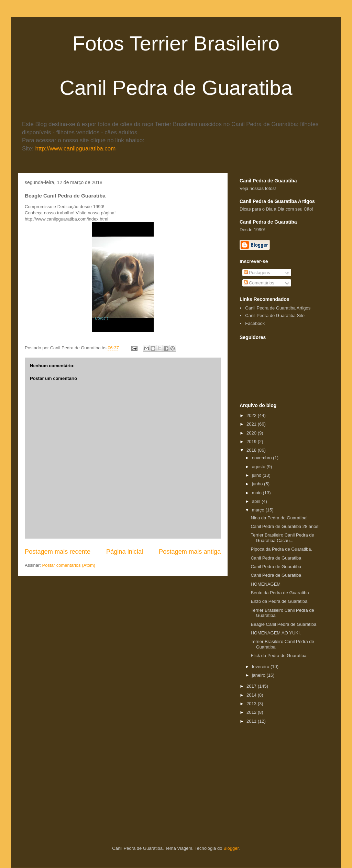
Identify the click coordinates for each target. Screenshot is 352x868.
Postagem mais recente (58, 552)
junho (258, 484)
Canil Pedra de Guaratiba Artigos (278, 308)
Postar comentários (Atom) (69, 565)
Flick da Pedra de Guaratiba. (279, 656)
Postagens (257, 273)
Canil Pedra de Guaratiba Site (275, 315)
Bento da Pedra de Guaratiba (280, 593)
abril (257, 501)
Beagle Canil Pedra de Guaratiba (283, 624)
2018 (252, 450)
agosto (259, 467)
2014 (252, 695)
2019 (252, 442)
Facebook (255, 323)
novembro (262, 458)
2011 (252, 721)
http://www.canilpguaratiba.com (76, 149)
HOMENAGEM (266, 584)
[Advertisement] (296, 769)
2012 (252, 712)
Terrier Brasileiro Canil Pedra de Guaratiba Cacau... (282, 538)
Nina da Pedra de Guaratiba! (279, 518)
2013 (252, 704)
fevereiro (261, 667)
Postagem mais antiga (190, 552)
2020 (252, 433)
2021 (252, 424)
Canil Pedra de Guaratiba (276, 558)
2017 (252, 686)
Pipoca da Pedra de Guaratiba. (281, 549)
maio (257, 493)
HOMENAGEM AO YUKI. (276, 633)
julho (257, 475)
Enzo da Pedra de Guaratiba (279, 601)
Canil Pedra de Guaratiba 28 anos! (285, 526)
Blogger (231, 848)
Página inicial (125, 552)
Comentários (259, 283)
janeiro (259, 675)
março (259, 510)
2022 (252, 415)
